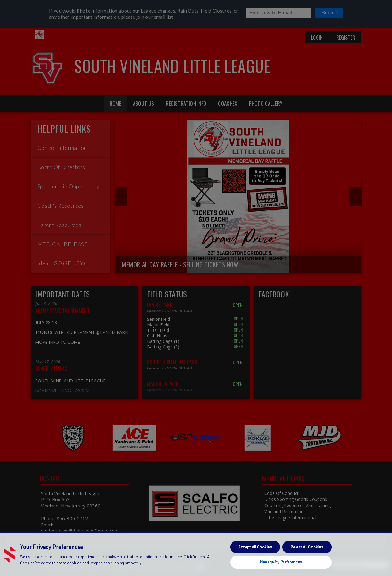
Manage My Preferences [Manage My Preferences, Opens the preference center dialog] (281, 562)
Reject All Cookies (307, 547)
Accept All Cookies (255, 547)
